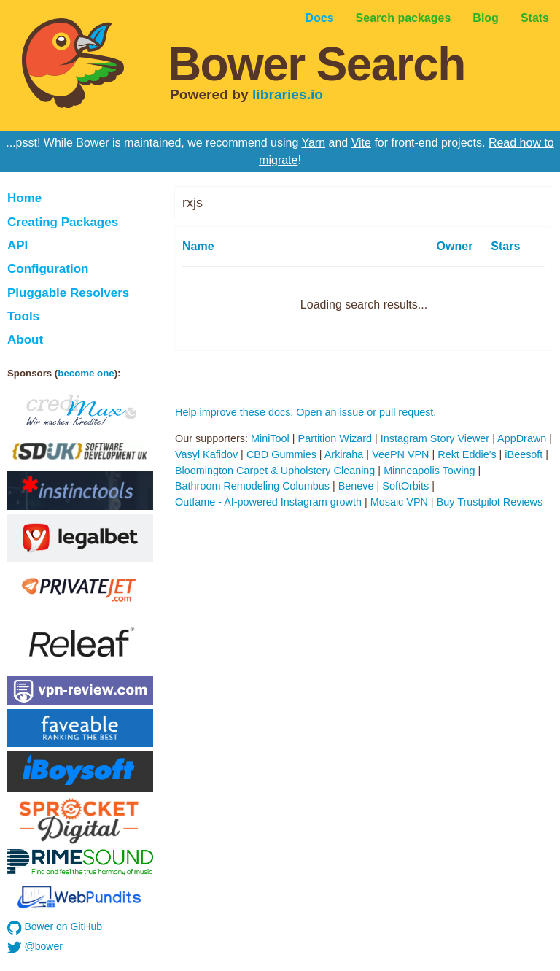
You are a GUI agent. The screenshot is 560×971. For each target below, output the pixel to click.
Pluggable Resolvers (68, 293)
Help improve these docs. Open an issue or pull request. (306, 412)
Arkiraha (344, 454)
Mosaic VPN (399, 502)
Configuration (48, 269)
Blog (486, 18)
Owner (455, 246)
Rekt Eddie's (467, 454)
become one (86, 373)
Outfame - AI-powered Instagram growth (268, 502)
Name (198, 246)
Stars (505, 246)
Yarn (313, 143)
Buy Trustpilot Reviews (490, 502)
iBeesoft (524, 454)
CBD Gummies (281, 454)
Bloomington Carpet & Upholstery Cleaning (275, 471)
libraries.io (288, 94)
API (17, 245)
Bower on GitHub (55, 928)
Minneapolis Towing (429, 471)
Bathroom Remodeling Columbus (252, 486)
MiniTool (270, 438)
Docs (319, 18)
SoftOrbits (405, 486)
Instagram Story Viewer (435, 438)
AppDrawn (522, 438)
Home (24, 198)
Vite (361, 143)
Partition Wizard (335, 438)
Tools (23, 316)
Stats (535, 18)
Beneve (356, 486)
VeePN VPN (400, 454)
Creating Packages (63, 222)
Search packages (404, 18)
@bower (35, 948)
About (25, 340)
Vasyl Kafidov (206, 454)
